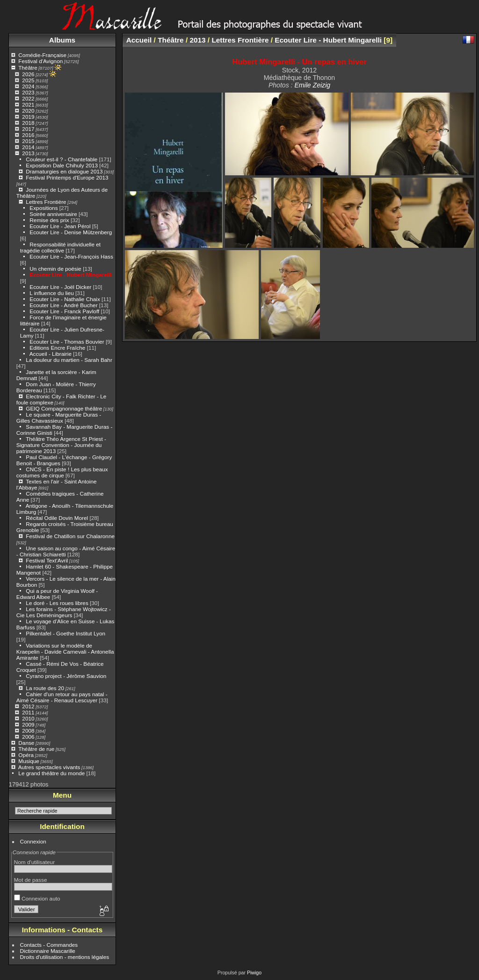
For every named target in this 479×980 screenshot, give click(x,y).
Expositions (44, 208)
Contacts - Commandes (49, 945)
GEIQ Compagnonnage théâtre (64, 408)
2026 (28, 74)
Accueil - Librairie (51, 354)
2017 (28, 129)
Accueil (139, 40)
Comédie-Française (42, 55)
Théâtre (28, 68)
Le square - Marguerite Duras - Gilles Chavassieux (59, 418)
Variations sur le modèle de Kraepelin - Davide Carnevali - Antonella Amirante (65, 652)
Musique (29, 761)
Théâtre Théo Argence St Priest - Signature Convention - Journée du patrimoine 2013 (61, 445)
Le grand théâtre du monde (51, 773)
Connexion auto (37, 898)
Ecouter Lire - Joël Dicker (60, 287)
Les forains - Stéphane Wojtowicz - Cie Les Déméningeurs (64, 612)
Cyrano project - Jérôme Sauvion (66, 676)
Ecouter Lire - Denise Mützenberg (71, 232)
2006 (28, 737)
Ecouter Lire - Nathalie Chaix (65, 299)
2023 (28, 92)
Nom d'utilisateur (34, 862)
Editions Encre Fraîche (57, 348)
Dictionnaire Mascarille (48, 951)
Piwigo (254, 973)
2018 (28, 123)
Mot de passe (31, 880)
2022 (28, 98)
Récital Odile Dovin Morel (57, 518)
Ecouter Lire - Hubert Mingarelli (70, 275)
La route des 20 (45, 688)
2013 (28, 153)
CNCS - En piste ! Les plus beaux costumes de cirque (62, 472)
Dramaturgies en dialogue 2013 (64, 171)
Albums (62, 40)
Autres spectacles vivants (49, 767)
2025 (28, 80)
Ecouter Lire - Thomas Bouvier (67, 342)
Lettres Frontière (46, 202)
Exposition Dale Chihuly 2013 (62, 165)
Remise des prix (49, 220)
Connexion (33, 841)
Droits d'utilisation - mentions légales (65, 957)
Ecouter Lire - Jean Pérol (60, 226)
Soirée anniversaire (53, 214)
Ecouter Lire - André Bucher (63, 305)
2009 (28, 724)
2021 (28, 104)
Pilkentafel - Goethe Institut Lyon (65, 633)
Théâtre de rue (36, 749)
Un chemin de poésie (55, 269)
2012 (28, 706)
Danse (26, 743)
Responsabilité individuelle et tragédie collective (60, 247)
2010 (28, 718)
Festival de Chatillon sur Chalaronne (70, 536)
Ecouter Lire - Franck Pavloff (64, 311)
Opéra (26, 755)
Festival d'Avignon (40, 61)
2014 (28, 147)
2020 (28, 111)
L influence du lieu (51, 293)
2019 (28, 117)
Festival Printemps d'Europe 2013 (67, 177)
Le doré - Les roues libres (57, 603)
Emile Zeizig (312, 85)
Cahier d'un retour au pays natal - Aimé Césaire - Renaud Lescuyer (62, 697)
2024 (28, 86)
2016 (28, 135)
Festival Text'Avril (47, 560)
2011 (28, 712)
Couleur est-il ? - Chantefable (62, 159)
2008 (28, 731)
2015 (28, 141)
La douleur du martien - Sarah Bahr (69, 360)
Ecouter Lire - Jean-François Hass (71, 256)
